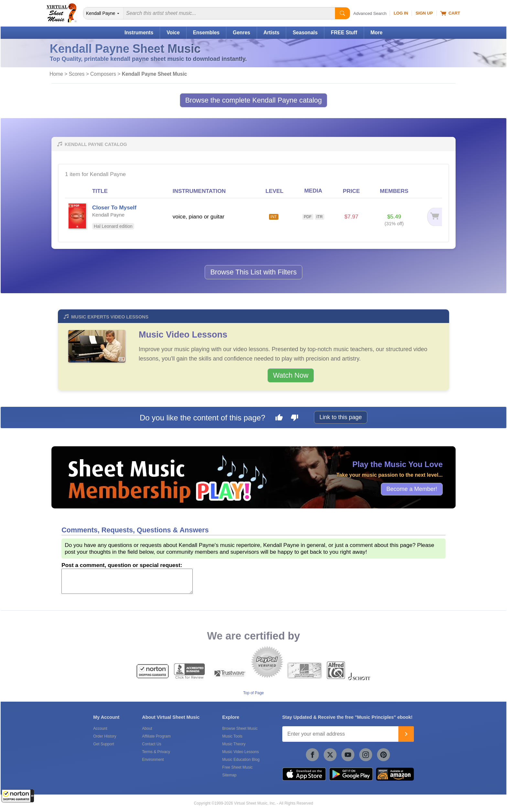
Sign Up (424, 13)
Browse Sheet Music (240, 729)
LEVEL (275, 191)
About (147, 729)
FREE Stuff (344, 33)
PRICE (351, 191)
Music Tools (232, 736)
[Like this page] (279, 418)
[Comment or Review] (127, 581)
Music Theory (234, 744)
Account (100, 729)
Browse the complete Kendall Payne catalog (254, 100)
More (377, 33)
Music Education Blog (241, 760)
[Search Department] (103, 13)
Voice (173, 33)
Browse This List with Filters (253, 272)
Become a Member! (412, 489)
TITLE (100, 191)
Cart (450, 13)
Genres (242, 33)
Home (56, 74)
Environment (153, 760)
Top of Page (253, 693)
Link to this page (341, 417)
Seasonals (305, 33)
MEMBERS (394, 191)
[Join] (406, 734)
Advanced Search (370, 13)
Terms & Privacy (156, 752)
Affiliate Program (156, 736)
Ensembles (206, 33)
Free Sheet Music (237, 767)
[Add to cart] (431, 217)
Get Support (104, 744)
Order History (105, 736)
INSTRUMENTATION (199, 191)
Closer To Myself (114, 207)
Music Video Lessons (183, 335)
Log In (401, 13)
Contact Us (151, 744)
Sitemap (229, 775)
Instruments (139, 33)
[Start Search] (342, 13)
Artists (271, 33)
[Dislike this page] (295, 418)
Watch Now (291, 375)
